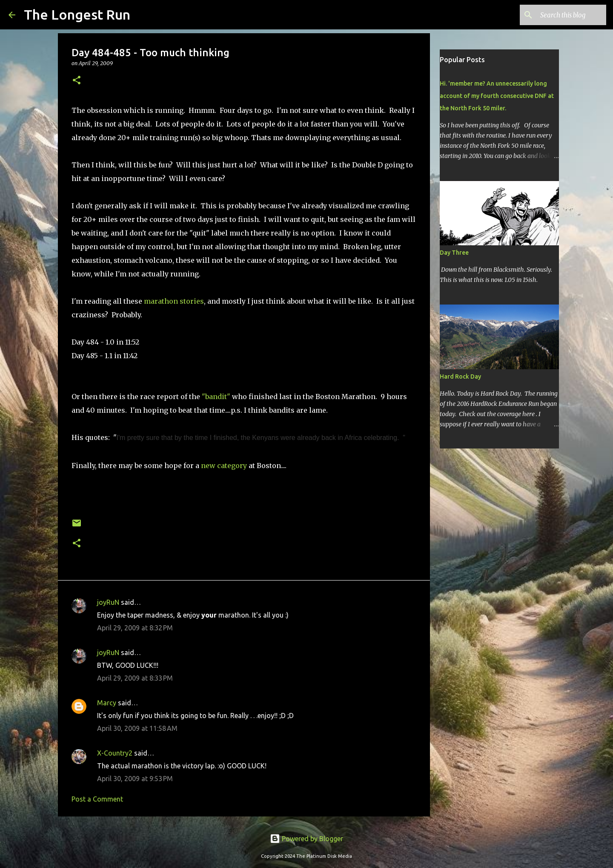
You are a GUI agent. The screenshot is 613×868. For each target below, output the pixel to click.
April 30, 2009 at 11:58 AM (137, 728)
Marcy (107, 703)
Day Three (454, 253)
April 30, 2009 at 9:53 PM (135, 779)
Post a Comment (97, 799)
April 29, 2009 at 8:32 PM (135, 628)
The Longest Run (77, 14)
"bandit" (216, 397)
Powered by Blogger (306, 839)
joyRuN (108, 602)
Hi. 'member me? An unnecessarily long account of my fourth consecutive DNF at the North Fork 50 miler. (497, 96)
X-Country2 (115, 753)
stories (192, 301)
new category (224, 466)
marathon (161, 301)
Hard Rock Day (460, 377)
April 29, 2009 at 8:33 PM (135, 678)
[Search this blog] (561, 15)
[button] (77, 81)
